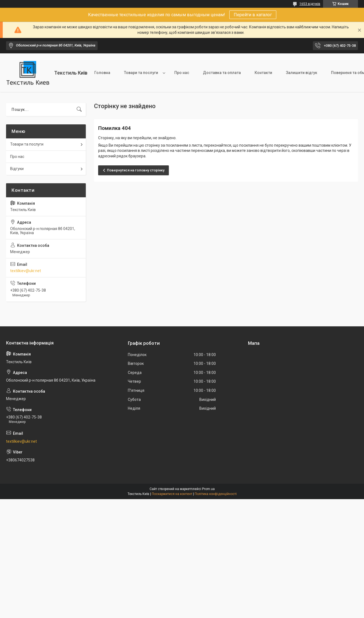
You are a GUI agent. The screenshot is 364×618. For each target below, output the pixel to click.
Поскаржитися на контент (172, 494)
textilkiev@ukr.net (26, 271)
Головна (102, 73)
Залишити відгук (302, 73)
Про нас (182, 73)
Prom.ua (208, 489)
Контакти (263, 73)
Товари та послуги (141, 73)
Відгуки (17, 169)
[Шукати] (79, 110)
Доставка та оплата (222, 73)
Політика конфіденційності (216, 494)
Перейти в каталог (253, 15)
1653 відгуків (310, 4)
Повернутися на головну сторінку (136, 170)
